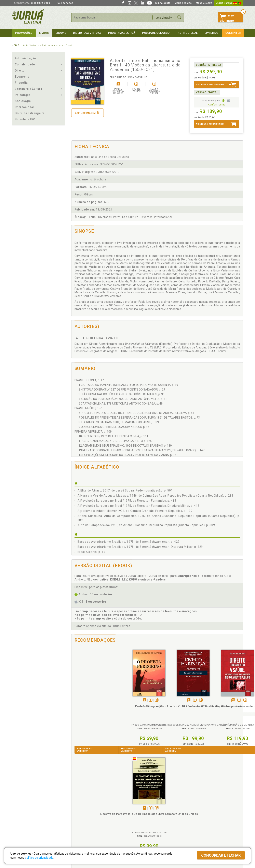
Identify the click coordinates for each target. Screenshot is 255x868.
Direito (20, 71)
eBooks (61, 33)
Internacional (24, 107)
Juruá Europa (229, 3)
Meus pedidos (183, 3)
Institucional (187, 33)
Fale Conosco (20, 826)
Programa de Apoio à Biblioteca (147, 817)
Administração (25, 58)
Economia (22, 77)
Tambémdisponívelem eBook (88, 700)
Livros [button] (44, 33)
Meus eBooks (204, 3)
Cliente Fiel (134, 805)
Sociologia (23, 101)
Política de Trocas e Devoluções (89, 809)
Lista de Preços (195, 809)
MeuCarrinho (227, 18)
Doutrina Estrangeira (30, 113)
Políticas (77, 800)
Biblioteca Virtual (84, 821)
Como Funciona (79, 830)
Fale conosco (65, 3)
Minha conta (163, 3)
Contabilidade (25, 64)
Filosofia (21, 83)
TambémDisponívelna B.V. (94, 700)
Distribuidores (194, 813)
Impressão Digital (22, 809)
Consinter (233, 33)
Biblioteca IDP (25, 119)
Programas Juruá (122, 33)
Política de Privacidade (84, 805)
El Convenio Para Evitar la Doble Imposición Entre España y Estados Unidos (222, 710)
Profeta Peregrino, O (93, 706)
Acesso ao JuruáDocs (141, 830)
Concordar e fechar (221, 855)
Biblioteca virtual (87, 33)
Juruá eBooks (20, 817)
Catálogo (191, 805)
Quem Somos (20, 805)
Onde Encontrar (21, 822)
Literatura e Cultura (29, 89)
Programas (136, 800)
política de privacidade (39, 858)
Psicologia (23, 95)
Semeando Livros (138, 809)
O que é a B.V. (78, 826)
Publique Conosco (156, 33)
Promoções (24, 33)
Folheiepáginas (100, 700)
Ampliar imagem (87, 113)
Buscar (179, 17)
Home (15, 45)
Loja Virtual (164, 18)
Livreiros (212, 33)
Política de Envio (80, 813)
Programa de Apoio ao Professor (147, 813)
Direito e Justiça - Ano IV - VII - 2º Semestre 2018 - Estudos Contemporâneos (136, 710)
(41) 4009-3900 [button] (33, 3)
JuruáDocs (136, 826)
